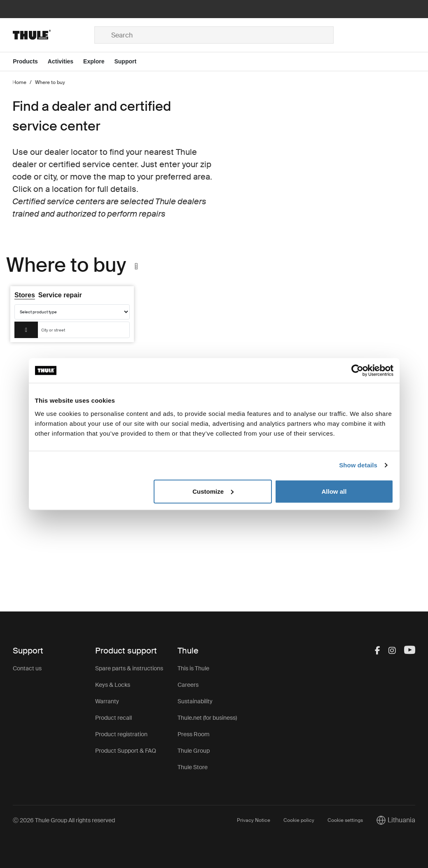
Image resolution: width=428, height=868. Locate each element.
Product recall (113, 718)
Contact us (27, 668)
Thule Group (194, 751)
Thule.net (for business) (207, 718)
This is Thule (193, 668)
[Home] (54, 35)
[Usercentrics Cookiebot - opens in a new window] (357, 371)
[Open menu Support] (130, 62)
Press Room (194, 734)
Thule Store (193, 767)
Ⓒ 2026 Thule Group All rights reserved (64, 820)
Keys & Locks (113, 685)
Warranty (107, 701)
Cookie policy (299, 820)
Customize (213, 491)
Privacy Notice (254, 820)
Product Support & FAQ (126, 751)
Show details (358, 465)
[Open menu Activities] (65, 62)
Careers (188, 685)
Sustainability (195, 701)
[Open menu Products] (30, 62)
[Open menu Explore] (99, 62)
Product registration (121, 734)
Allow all (334, 491)
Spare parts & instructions (129, 668)
